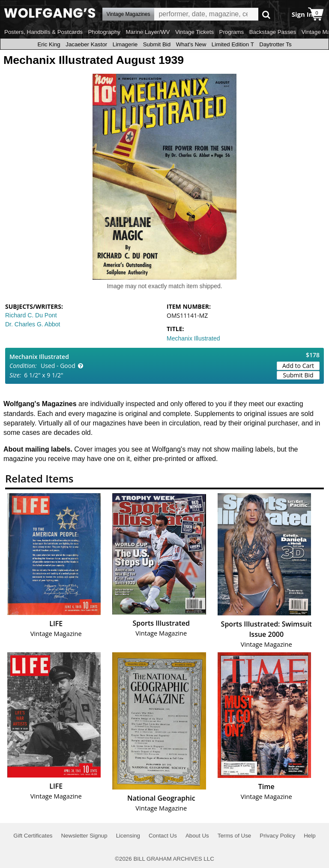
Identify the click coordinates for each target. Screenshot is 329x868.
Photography (104, 32)
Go (266, 14)
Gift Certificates (33, 836)
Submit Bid (157, 44)
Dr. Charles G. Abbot (33, 324)
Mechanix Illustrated (193, 338)
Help (310, 836)
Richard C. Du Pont (31, 315)
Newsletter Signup (84, 836)
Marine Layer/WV (148, 32)
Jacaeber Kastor (86, 44)
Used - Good (58, 366)
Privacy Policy (277, 836)
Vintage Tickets (194, 32)
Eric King (49, 44)
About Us (197, 836)
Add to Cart (298, 366)
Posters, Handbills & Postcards (43, 32)
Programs (232, 32)
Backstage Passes (273, 32)
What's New (191, 44)
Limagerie (125, 44)
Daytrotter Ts (275, 44)
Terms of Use (235, 836)
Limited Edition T (233, 44)
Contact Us (163, 836)
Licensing (128, 836)
